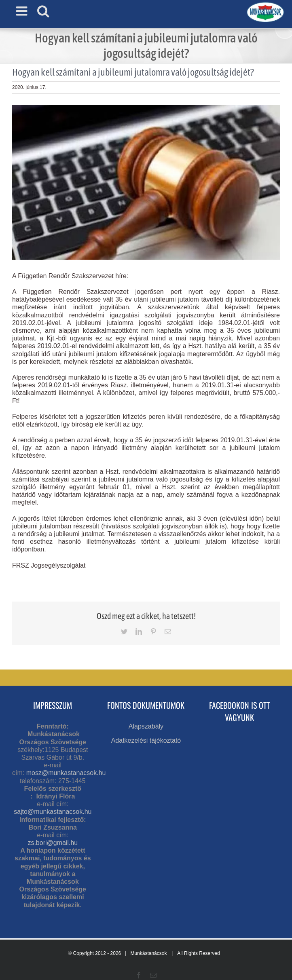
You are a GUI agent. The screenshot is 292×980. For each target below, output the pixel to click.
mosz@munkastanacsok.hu (66, 773)
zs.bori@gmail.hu (53, 843)
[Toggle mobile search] (43, 11)
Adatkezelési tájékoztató (146, 740)
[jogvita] (146, 183)
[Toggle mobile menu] (23, 11)
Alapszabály (146, 726)
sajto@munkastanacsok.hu (53, 812)
